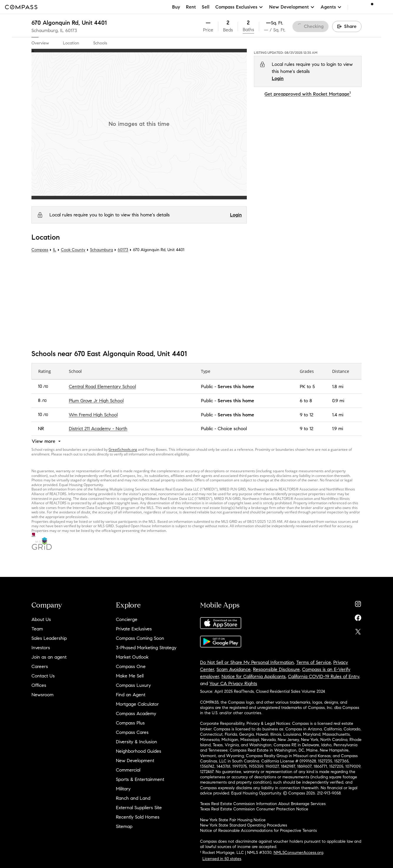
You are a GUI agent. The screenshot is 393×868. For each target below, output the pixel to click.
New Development (135, 761)
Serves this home (236, 387)
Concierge (127, 619)
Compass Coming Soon (140, 638)
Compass (40, 250)
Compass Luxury (133, 685)
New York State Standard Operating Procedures (244, 825)
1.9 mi (338, 429)
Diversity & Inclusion (136, 742)
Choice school (232, 429)
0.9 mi (338, 401)
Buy (176, 7)
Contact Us (43, 676)
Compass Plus (130, 723)
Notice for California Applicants (254, 676)
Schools (100, 43)
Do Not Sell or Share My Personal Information (247, 662)
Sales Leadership (49, 638)
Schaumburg (101, 250)
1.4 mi (338, 415)
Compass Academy (136, 713)
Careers (40, 666)
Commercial (128, 770)
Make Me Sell (130, 676)
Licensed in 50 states (222, 859)
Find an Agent (131, 695)
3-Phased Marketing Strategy (146, 648)
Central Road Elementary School (102, 387)
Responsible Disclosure (276, 669)
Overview (40, 43)
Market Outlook (132, 657)
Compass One (131, 666)
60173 (71, 30)
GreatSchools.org (123, 449)
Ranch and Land (133, 798)
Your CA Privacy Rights (233, 683)
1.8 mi (338, 387)
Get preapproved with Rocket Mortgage (308, 94)
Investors (41, 648)
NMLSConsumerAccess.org (298, 853)
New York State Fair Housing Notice (233, 820)
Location (71, 43)
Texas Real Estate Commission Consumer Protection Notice (254, 809)
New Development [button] (292, 7)
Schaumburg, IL (48, 30)
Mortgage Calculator (137, 704)
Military (123, 789)
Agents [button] (331, 7)
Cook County (73, 250)
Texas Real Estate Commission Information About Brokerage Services (263, 804)
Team (37, 629)
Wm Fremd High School (93, 415)
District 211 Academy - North (98, 429)
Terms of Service (314, 662)
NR (41, 429)
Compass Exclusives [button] (239, 7)
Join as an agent (49, 657)
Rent (191, 7)
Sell (206, 7)
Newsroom (43, 695)
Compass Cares (132, 732)
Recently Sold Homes (138, 817)
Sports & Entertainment (140, 779)
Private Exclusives (134, 629)
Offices (39, 685)
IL (55, 250)
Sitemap (124, 826)
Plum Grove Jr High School (96, 401)
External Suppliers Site (139, 808)
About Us (41, 619)
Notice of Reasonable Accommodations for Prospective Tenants (258, 831)
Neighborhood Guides (139, 751)
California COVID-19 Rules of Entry (324, 676)
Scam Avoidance (234, 669)
